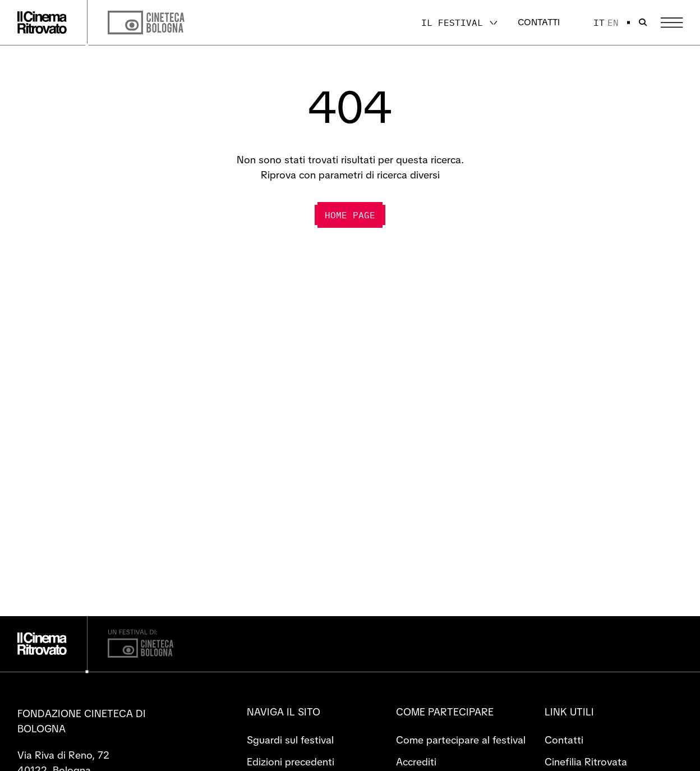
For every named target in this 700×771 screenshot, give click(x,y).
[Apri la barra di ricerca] (643, 22)
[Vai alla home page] (42, 22)
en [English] (613, 22)
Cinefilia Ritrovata (586, 762)
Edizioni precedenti (291, 762)
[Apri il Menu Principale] (672, 23)
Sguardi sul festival (290, 740)
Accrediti (416, 762)
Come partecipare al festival (461, 740)
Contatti (539, 22)
